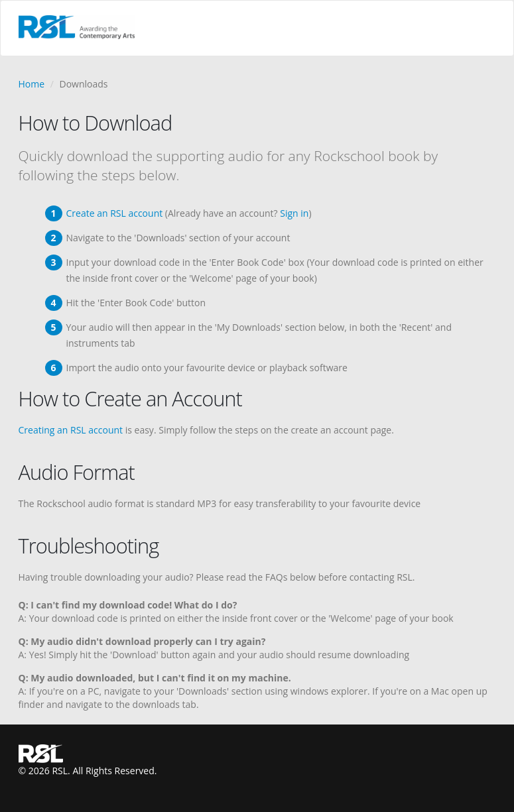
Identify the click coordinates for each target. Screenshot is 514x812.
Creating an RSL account (71, 430)
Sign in (294, 213)
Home (32, 84)
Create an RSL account (115, 213)
